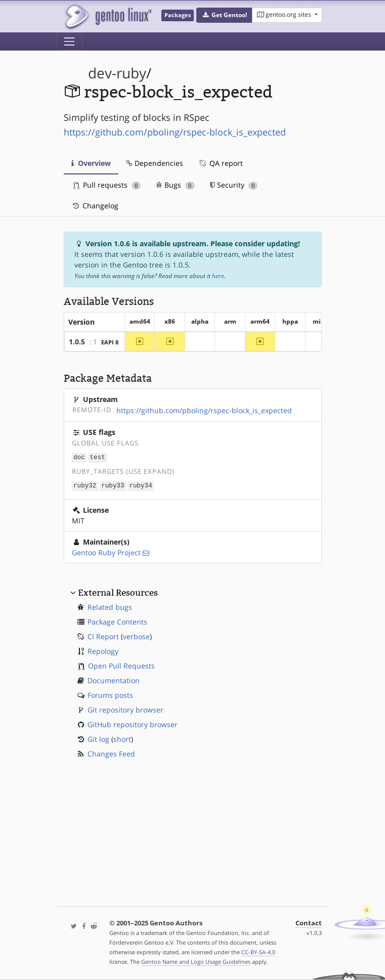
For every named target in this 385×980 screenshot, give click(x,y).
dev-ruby (117, 73)
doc (79, 457)
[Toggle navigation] (69, 41)
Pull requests (107, 185)
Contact (309, 923)
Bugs (175, 185)
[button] (224, 15)
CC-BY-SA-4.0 (258, 952)
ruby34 (140, 485)
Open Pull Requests (121, 665)
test (98, 457)
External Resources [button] (118, 592)
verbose (136, 635)
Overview (91, 163)
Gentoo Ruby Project (106, 551)
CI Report (103, 635)
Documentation (114, 679)
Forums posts (110, 694)
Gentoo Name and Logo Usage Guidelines (196, 962)
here (218, 276)
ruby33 (113, 485)
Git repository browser (125, 709)
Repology (103, 650)
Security (234, 185)
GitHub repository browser (133, 723)
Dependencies (155, 163)
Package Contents (117, 621)
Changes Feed (111, 753)
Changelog (95, 206)
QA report (221, 163)
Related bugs (110, 606)
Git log (98, 738)
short (122, 738)
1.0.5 (77, 342)
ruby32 (85, 485)
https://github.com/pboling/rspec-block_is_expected (175, 132)
